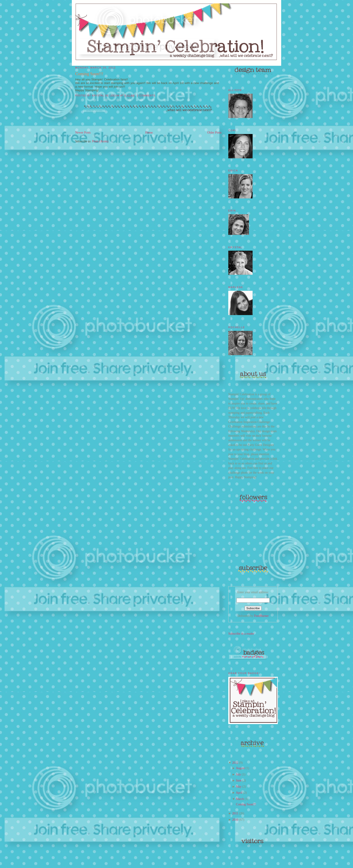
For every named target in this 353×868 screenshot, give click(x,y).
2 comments (146, 95)
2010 (235, 820)
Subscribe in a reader (241, 634)
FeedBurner (261, 616)
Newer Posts (83, 133)
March (240, 799)
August (240, 768)
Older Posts (214, 133)
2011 (235, 813)
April (239, 793)
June (239, 781)
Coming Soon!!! (89, 74)
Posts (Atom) (100, 141)
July (239, 774)
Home (149, 133)
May (239, 787)
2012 (235, 763)
